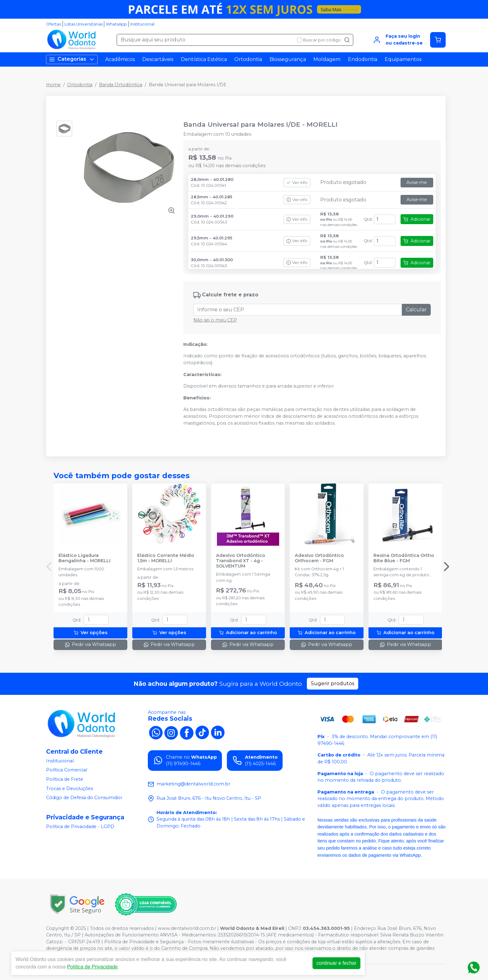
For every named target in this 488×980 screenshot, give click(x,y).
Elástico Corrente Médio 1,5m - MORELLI (166, 558)
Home (53, 85)
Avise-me (417, 182)
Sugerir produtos (333, 683)
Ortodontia (248, 59)
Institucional (142, 24)
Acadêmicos (120, 59)
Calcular (416, 310)
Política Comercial (67, 770)
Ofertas (54, 24)
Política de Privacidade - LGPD (80, 827)
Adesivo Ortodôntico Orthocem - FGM (319, 558)
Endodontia (363, 59)
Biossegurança (288, 59)
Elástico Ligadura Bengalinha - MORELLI (84, 558)
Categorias (72, 59)
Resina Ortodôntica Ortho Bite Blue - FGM (404, 558)
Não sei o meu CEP (215, 320)
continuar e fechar (336, 963)
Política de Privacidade (92, 967)
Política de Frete (65, 779)
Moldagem (327, 59)
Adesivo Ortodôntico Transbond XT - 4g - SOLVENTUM (241, 561)
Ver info (297, 183)
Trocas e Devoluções (70, 789)
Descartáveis (158, 59)
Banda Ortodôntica (121, 85)
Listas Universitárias (84, 24)
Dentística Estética (204, 59)
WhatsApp (116, 24)
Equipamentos (403, 59)
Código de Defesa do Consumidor (84, 798)
